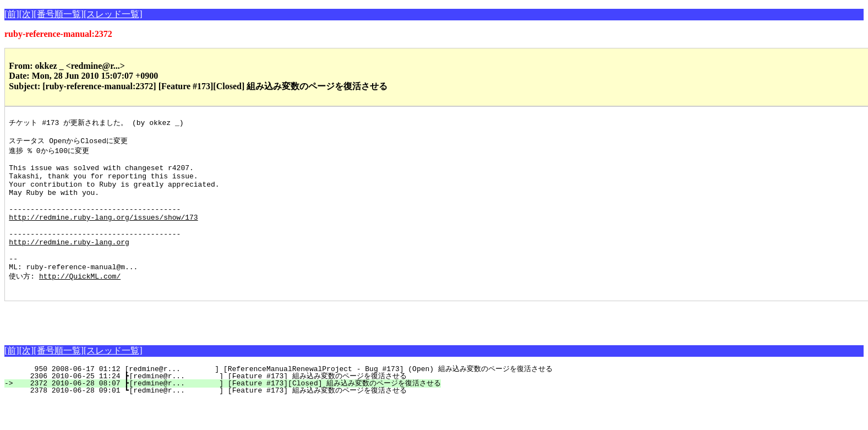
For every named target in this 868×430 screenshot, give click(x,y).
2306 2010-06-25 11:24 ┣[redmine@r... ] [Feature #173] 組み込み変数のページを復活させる (212, 405)
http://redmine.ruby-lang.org (69, 263)
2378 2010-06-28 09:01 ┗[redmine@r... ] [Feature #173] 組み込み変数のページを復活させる (212, 419)
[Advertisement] (133, 346)
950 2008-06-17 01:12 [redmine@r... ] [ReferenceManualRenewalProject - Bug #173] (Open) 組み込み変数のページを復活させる (285, 398)
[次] (27, 14)
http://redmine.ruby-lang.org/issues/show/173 (103, 233)
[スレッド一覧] (113, 14)
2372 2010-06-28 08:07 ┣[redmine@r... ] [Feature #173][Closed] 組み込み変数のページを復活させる (229, 412)
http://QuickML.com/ (80, 303)
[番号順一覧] (59, 14)
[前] (12, 14)
